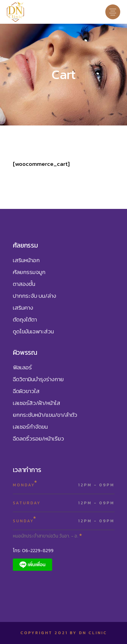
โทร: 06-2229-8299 (33, 551)
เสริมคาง (23, 308)
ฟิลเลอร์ (22, 367)
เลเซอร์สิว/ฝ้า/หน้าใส (37, 403)
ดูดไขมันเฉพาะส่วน (33, 331)
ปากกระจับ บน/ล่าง (35, 296)
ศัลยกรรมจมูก (29, 272)
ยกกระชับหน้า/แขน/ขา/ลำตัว (45, 415)
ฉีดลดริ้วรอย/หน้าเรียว (38, 438)
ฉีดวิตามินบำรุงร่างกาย (38, 379)
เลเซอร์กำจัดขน (30, 427)
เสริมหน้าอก (26, 260)
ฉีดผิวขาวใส (26, 391)
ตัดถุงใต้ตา (25, 319)
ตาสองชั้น (24, 284)
